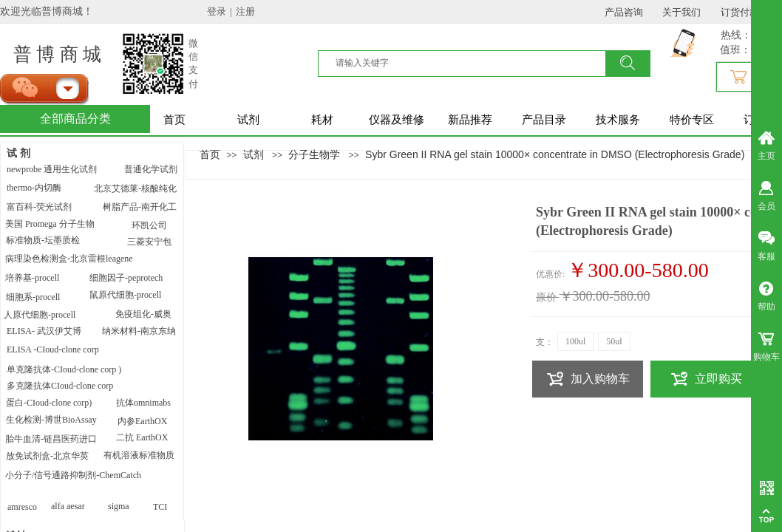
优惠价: (550, 274)
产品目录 (544, 120)
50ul (614, 341)
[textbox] (471, 63)
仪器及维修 (397, 120)
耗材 (322, 120)
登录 (217, 11)
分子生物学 (314, 154)
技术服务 (618, 120)
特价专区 (692, 120)
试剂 (248, 120)
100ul (575, 341)
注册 (245, 11)
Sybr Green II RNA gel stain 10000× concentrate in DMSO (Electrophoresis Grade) (555, 154)
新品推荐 (470, 120)
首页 (174, 120)
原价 (546, 297)
